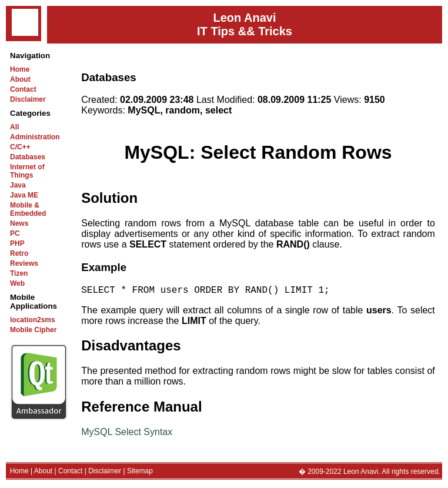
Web (17, 283)
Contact (23, 89)
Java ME (24, 195)
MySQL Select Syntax (127, 434)
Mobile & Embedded (28, 209)
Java (18, 185)
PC (15, 233)
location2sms (33, 320)
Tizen (19, 273)
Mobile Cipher (33, 330)
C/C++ (20, 147)
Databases (28, 157)
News (19, 223)
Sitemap (140, 473)
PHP (17, 243)
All (14, 127)
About (20, 79)
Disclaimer (28, 99)
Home (20, 69)
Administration (35, 137)
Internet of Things (27, 171)
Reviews (24, 263)
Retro (19, 253)
